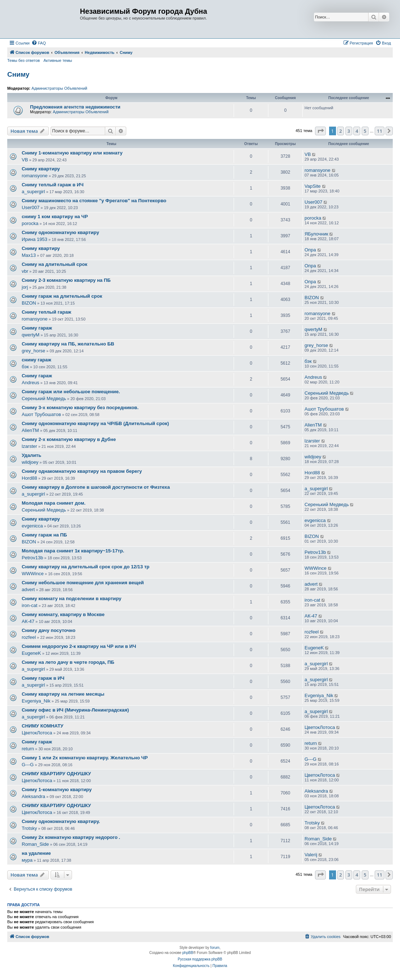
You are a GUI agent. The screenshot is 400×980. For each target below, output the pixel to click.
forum (215, 948)
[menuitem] (39, 43)
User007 (31, 207)
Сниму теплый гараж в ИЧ (53, 185)
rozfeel (29, 637)
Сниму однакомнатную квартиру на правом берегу (82, 471)
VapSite (313, 186)
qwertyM (31, 335)
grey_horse (33, 351)
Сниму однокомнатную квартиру (60, 232)
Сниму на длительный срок (54, 264)
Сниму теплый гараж (46, 312)
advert (28, 589)
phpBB (188, 953)
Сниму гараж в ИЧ (43, 678)
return (28, 749)
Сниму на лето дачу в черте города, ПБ (68, 662)
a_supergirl (33, 192)
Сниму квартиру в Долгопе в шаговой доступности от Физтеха (96, 487)
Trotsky (29, 828)
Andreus (30, 383)
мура (27, 860)
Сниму (18, 74)
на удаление (36, 853)
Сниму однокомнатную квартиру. (61, 821)
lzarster (29, 446)
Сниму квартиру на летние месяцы (63, 694)
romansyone (35, 176)
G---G (28, 765)
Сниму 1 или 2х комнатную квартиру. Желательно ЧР (85, 758)
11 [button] (380, 131)
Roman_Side (35, 844)
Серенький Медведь (44, 398)
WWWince (33, 574)
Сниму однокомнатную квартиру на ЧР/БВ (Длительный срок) (95, 423)
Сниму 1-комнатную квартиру (57, 790)
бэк (25, 367)
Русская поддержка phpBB (200, 959)
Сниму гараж (37, 328)
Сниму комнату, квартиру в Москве (63, 614)
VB (25, 160)
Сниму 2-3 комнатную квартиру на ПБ (66, 280)
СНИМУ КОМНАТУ (42, 726)
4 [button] (357, 131)
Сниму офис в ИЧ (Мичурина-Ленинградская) (75, 710)
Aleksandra (33, 796)
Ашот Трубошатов (41, 414)
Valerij (311, 855)
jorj (25, 287)
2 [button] (341, 131)
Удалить (31, 455)
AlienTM (30, 430)
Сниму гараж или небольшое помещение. (71, 392)
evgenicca (32, 526)
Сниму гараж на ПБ (44, 535)
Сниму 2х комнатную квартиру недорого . (71, 837)
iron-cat (29, 605)
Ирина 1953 (35, 239)
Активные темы (58, 60)
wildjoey (30, 462)
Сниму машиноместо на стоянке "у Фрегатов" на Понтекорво (94, 201)
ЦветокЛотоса (37, 733)
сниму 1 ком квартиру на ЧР (55, 217)
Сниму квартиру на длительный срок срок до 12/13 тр (86, 567)
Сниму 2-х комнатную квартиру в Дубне (69, 439)
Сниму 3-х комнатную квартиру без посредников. (80, 408)
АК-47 (28, 621)
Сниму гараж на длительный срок (62, 296)
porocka (30, 223)
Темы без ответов (24, 60)
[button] (320, 131)
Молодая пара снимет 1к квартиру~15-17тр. (73, 551)
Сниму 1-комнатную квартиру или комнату (72, 153)
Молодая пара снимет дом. (54, 503)
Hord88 (29, 478)
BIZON (29, 303)
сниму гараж (37, 360)
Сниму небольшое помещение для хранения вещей (83, 583)
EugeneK (31, 653)
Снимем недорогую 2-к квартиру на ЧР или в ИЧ (79, 646)
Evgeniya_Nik (36, 701)
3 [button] (349, 131)
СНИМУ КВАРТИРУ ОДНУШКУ (56, 774)
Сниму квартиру (41, 169)
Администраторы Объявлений (59, 88)
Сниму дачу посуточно (49, 630)
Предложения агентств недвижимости (75, 107)
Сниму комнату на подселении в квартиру (72, 599)
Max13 (29, 255)
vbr (25, 271)
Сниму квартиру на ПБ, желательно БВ (68, 344)
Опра (310, 250)
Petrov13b (32, 558)
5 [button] (365, 131)
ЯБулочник (316, 234)
